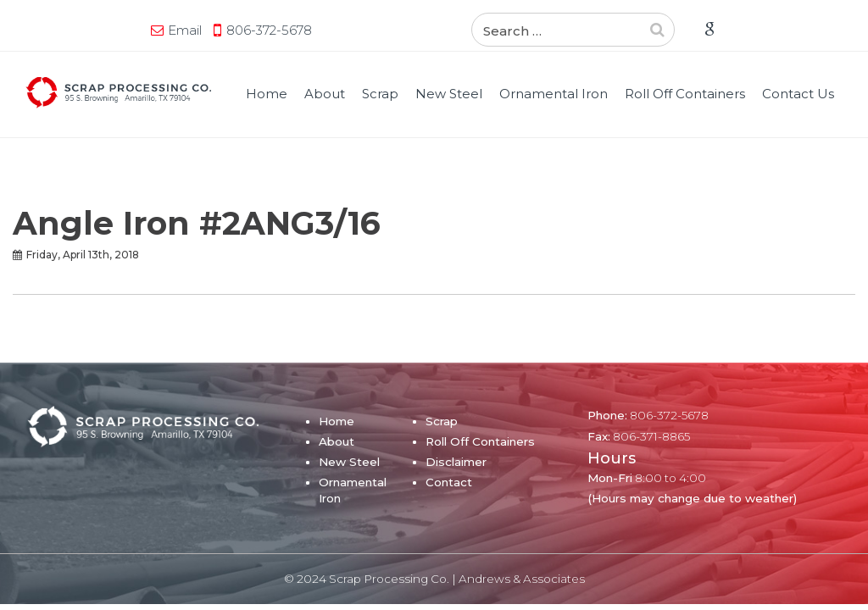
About (325, 94)
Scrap (380, 94)
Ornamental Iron (554, 94)
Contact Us (798, 94)
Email (185, 30)
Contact (449, 482)
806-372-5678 (269, 30)
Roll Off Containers (685, 94)
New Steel (449, 94)
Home (267, 94)
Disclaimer (456, 462)
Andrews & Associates (522, 579)
